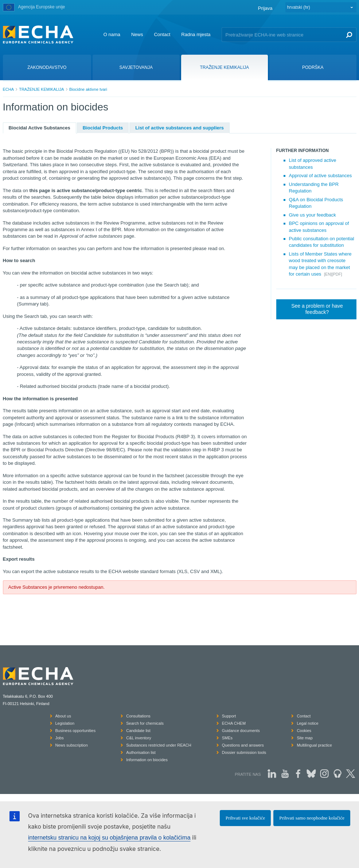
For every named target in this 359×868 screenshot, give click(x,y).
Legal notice (307, 723)
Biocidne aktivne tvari (88, 89)
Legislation (65, 723)
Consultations (138, 716)
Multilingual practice (314, 745)
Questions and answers (243, 745)
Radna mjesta (196, 34)
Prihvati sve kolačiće (245, 818)
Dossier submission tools (244, 752)
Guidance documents (241, 731)
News (137, 34)
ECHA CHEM (234, 723)
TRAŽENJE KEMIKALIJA (41, 89)
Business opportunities (76, 731)
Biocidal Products (103, 128)
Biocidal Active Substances (40, 128)
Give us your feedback (313, 215)
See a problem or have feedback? (317, 309)
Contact (162, 34)
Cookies (304, 731)
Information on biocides (147, 760)
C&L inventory (139, 738)
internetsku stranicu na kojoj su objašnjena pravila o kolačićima (109, 838)
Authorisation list (141, 752)
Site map (305, 738)
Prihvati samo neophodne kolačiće (312, 818)
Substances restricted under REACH (159, 745)
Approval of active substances (321, 176)
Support (229, 716)
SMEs (227, 738)
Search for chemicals (145, 723)
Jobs (60, 738)
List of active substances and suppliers (179, 128)
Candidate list (138, 731)
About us (63, 716)
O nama (112, 34)
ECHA (9, 89)
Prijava (265, 8)
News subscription (72, 745)
